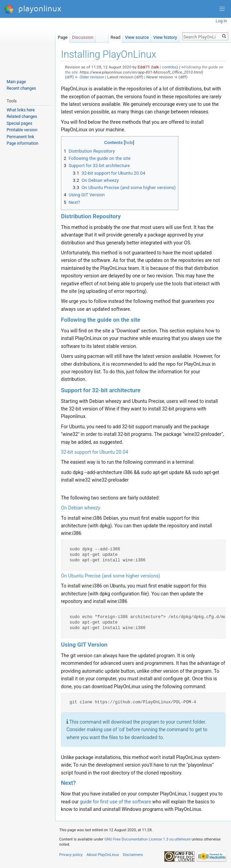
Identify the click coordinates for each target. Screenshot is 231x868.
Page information (22, 143)
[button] (222, 9)
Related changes (22, 117)
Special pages (19, 123)
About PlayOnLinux (103, 855)
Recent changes (21, 88)
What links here (21, 110)
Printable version (22, 130)
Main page (16, 82)
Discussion (83, 36)
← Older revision (90, 77)
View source (137, 36)
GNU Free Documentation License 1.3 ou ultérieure (148, 839)
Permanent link (20, 137)
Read (115, 36)
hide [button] (129, 142)
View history (165, 36)
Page (62, 36)
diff (70, 77)
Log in (221, 21)
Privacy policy (71, 855)
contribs (169, 67)
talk (156, 67)
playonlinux (33, 9)
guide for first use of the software (115, 802)
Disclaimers (133, 855)
